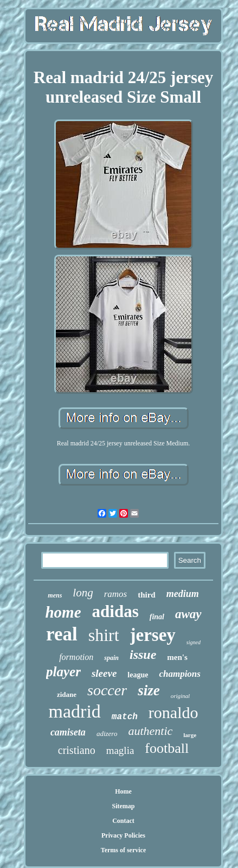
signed (194, 642)
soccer (107, 690)
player (63, 672)
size (149, 690)
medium (183, 594)
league (138, 675)
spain (111, 658)
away (188, 614)
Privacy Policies (123, 835)
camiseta (68, 732)
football (167, 748)
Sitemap (124, 806)
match (125, 717)
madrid (75, 711)
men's (177, 657)
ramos (116, 594)
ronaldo (173, 712)
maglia (120, 750)
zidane (67, 694)
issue (143, 655)
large (190, 735)
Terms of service (124, 850)
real (62, 634)
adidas (115, 611)
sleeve (104, 673)
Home (123, 791)
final (157, 617)
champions (180, 674)
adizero (107, 734)
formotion (76, 657)
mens (55, 595)
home (63, 612)
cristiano (77, 750)
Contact (123, 821)
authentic (150, 731)
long (83, 593)
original (180, 696)
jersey (153, 635)
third (147, 595)
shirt (104, 635)
